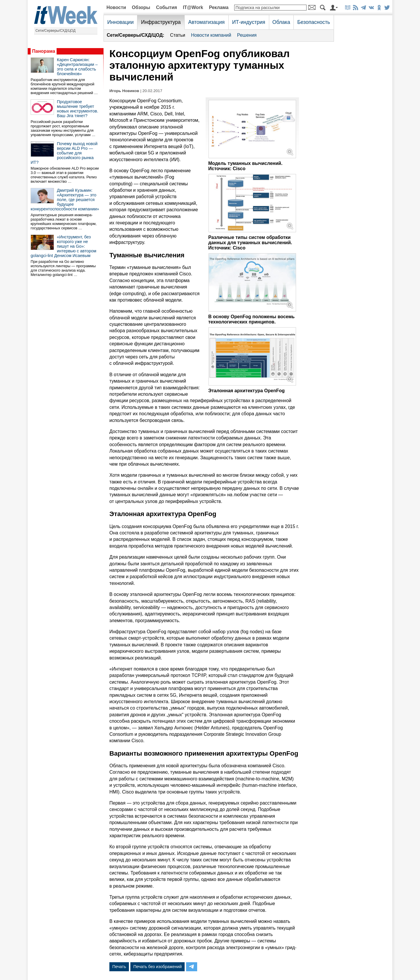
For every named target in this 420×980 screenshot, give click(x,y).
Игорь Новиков (124, 91)
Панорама (44, 51)
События (167, 7)
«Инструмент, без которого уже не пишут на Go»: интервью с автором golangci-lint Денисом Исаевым (63, 246)
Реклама (219, 7)
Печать (119, 967)
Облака (281, 22)
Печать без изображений (157, 967)
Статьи (178, 35)
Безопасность (314, 22)
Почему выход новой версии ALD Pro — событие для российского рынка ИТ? (64, 153)
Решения (247, 35)
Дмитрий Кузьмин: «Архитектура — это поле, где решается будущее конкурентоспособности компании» (65, 200)
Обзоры (141, 7)
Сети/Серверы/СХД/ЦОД (56, 31)
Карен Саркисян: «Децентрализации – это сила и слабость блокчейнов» (77, 67)
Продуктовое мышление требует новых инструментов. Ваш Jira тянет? (78, 109)
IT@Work (193, 7)
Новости (116, 7)
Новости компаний (211, 35)
